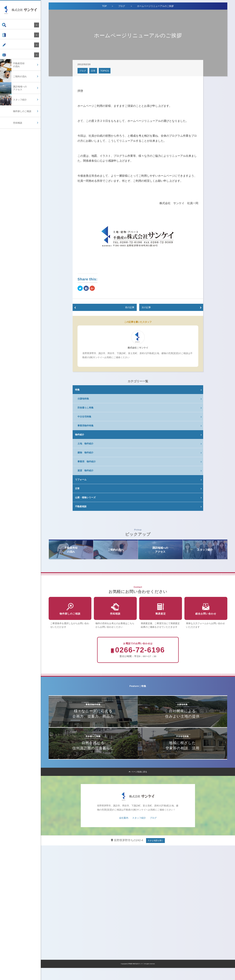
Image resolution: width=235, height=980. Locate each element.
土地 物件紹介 (86, 444)
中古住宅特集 (84, 417)
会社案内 (9, 37)
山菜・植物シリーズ (85, 497)
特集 (77, 390)
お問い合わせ (12, 60)
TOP (105, 6)
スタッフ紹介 (139, 830)
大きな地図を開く (156, 853)
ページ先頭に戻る (138, 784)
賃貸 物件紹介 (86, 470)
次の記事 (146, 307)
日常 (93, 71)
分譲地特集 (83, 399)
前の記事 (130, 307)
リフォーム (81, 479)
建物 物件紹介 (86, 453)
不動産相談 (81, 506)
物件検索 (9, 25)
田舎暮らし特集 (86, 408)
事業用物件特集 (86, 426)
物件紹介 (80, 435)
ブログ (8, 48)
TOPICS (105, 71)
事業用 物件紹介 (87, 462)
